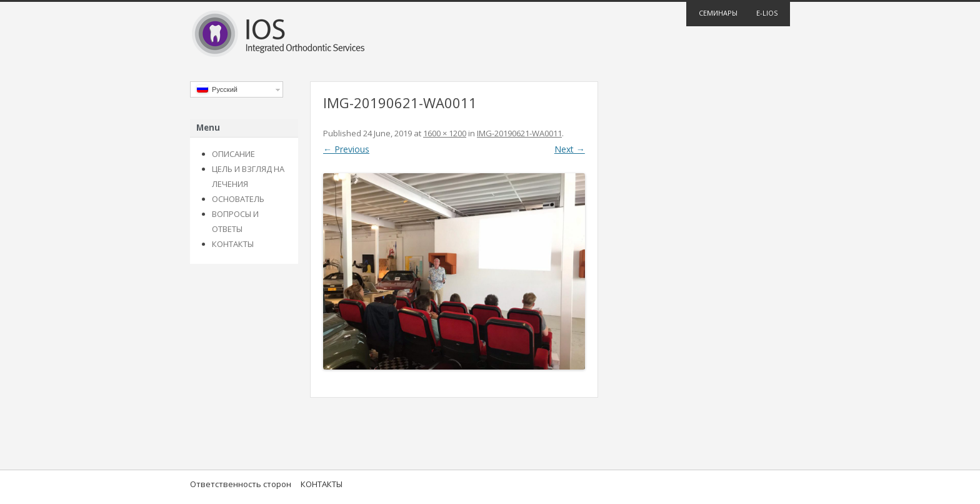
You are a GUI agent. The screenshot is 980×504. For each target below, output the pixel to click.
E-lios (767, 13)
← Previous (346, 149)
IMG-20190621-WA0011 (519, 133)
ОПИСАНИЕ (233, 154)
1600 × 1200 (445, 133)
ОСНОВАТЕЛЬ (238, 199)
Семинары (718, 13)
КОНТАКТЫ (233, 244)
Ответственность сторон (241, 484)
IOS (490, 35)
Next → (570, 149)
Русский (217, 89)
